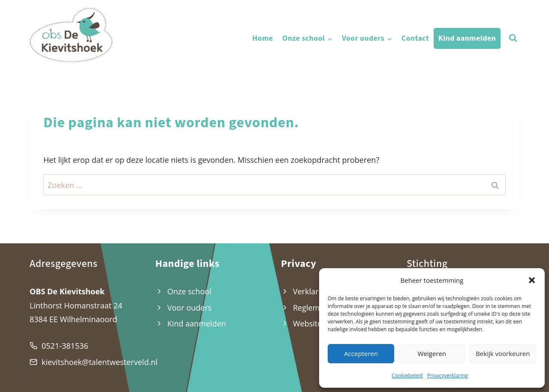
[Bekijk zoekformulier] (513, 38)
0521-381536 (65, 346)
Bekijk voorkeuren (503, 353)
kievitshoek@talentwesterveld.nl (100, 362)
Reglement (312, 308)
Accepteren (361, 353)
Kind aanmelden (467, 38)
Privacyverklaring (448, 376)
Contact (415, 38)
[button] (532, 280)
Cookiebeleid (407, 376)
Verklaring (311, 291)
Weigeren (432, 353)
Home (262, 38)
